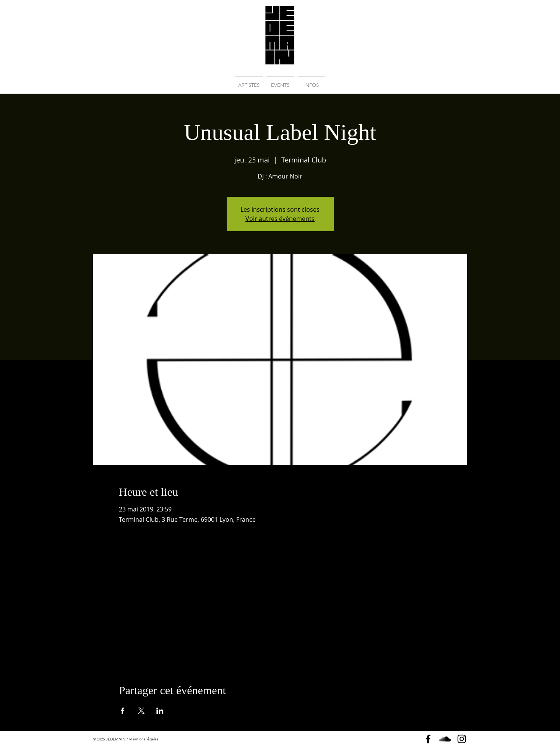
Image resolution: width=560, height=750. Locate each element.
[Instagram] (462, 739)
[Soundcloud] (445, 739)
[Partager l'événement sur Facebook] (123, 711)
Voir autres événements (280, 219)
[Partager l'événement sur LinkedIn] (160, 711)
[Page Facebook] (428, 739)
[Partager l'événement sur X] (141, 711)
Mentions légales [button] (144, 739)
